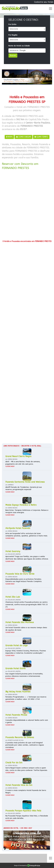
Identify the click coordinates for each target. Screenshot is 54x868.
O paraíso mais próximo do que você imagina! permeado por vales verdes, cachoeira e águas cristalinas (25, 745)
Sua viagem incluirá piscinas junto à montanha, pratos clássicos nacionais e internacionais (24, 675)
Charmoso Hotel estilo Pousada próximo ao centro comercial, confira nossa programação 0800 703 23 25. (27, 604)
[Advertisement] (27, 206)
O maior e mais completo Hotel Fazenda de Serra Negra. (26, 792)
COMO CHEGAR (23, 137)
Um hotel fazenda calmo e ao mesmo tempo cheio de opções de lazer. (26, 629)
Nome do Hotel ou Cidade (19, 46)
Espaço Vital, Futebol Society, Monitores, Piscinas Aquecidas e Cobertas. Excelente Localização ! (26, 652)
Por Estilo (12, 24)
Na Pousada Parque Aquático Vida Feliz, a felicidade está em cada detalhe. (27, 817)
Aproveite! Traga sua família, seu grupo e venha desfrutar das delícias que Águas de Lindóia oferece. (27, 558)
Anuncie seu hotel (11, 828)
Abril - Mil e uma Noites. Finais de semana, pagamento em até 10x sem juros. (23, 463)
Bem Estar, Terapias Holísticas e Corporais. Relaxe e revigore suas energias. (27, 511)
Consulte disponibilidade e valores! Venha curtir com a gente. (27, 721)
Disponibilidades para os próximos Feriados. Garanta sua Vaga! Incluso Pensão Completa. (24, 580)
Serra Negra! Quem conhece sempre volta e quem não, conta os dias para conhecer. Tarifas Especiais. (26, 769)
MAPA (9, 137)
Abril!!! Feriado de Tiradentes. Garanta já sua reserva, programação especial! (24, 488)
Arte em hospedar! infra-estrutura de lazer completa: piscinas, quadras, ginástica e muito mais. (27, 535)
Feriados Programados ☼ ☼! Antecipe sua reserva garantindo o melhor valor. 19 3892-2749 (26, 698)
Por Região (13, 35)
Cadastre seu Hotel (44, 2)
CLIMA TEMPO (41, 137)
